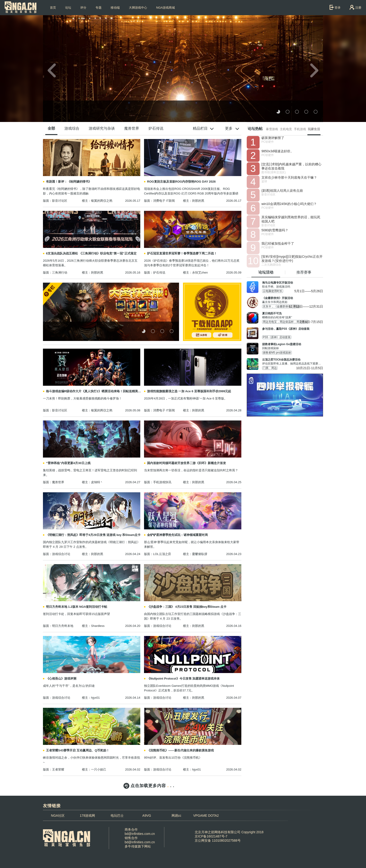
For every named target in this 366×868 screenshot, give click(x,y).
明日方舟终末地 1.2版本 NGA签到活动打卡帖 (77, 607)
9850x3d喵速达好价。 (278, 151)
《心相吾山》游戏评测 (61, 679)
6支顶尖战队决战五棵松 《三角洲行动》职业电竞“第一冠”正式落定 (91, 253)
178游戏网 (87, 816)
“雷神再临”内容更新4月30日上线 (68, 463)
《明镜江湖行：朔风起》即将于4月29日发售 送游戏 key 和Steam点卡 (93, 535)
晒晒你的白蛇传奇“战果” (293, 315)
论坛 (68, 8)
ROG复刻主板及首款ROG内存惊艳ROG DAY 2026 (181, 182)
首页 (53, 8)
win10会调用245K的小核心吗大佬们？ (289, 204)
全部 (51, 128)
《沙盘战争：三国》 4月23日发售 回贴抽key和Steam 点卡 (187, 607)
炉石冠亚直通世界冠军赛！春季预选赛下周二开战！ (182, 253)
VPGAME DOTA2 (206, 816)
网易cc (176, 816)
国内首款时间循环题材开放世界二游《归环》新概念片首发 (187, 463)
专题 (99, 8)
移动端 (115, 8)
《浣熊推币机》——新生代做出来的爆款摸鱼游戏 (180, 750)
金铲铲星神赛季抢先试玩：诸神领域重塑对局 (177, 535)
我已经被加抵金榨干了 (278, 243)
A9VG (147, 816)
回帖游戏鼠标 (293, 346)
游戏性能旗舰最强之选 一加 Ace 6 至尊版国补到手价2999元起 (189, 391)
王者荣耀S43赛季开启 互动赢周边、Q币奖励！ (78, 750)
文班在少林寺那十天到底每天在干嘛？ (289, 177)
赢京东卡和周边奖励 (293, 300)
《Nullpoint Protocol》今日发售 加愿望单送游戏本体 (183, 679)
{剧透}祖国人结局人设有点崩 (282, 191)
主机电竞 (286, 129)
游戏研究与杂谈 (102, 128)
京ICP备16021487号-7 (211, 836)
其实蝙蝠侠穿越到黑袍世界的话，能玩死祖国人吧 (291, 219)
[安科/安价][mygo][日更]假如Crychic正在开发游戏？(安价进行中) (292, 259)
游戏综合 (72, 128)
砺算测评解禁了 (273, 138)
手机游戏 (300, 129)
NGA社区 (58, 816)
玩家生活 (314, 129)
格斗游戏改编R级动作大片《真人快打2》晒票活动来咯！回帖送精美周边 (95, 391)
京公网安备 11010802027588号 (218, 840)
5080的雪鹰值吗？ (275, 230)
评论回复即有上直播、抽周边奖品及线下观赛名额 (293, 361)
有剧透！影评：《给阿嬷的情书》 (69, 182)
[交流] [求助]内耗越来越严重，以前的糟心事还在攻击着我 (291, 166)
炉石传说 (156, 128)
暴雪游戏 (272, 129)
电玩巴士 (117, 816)
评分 (83, 8)
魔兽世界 (132, 128)
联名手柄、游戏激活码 (293, 285)
